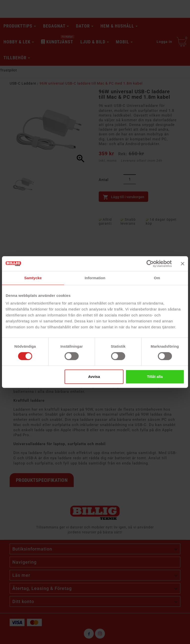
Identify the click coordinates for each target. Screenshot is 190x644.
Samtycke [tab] (33, 278)
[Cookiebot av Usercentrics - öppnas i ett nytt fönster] (150, 264)
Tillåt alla (155, 377)
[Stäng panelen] (183, 264)
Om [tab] (157, 278)
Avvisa (94, 377)
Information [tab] (95, 278)
